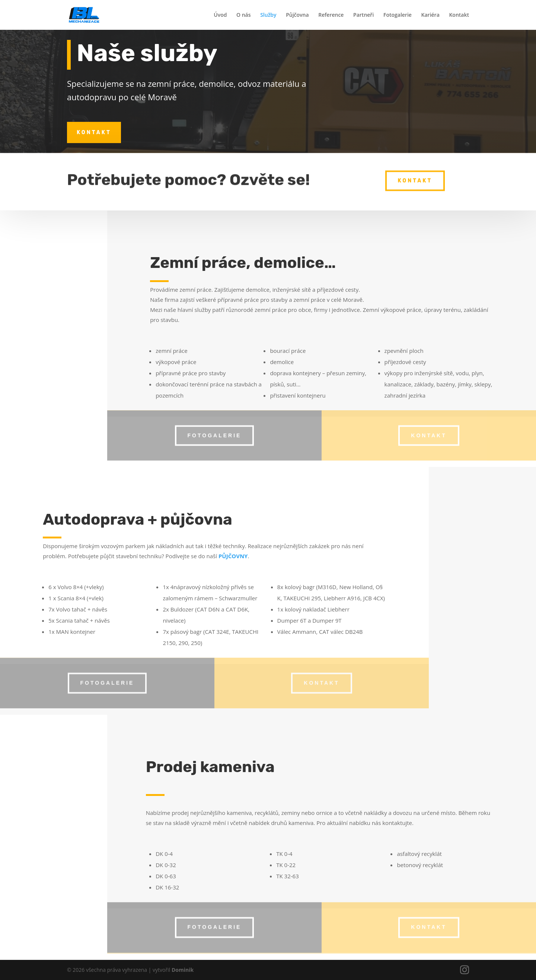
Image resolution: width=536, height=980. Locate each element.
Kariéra (430, 15)
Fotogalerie (398, 15)
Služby (268, 15)
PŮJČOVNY (233, 556)
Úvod (220, 15)
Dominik (183, 970)
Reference (331, 15)
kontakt (94, 132)
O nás (244, 15)
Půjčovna (297, 15)
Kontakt (459, 15)
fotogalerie (215, 432)
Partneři (363, 15)
